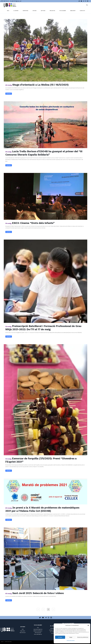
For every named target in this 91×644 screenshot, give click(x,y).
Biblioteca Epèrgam (38, 631)
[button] (88, 625)
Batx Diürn (23, 631)
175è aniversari (38, 633)
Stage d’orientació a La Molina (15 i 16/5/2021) (40, 85)
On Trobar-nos (53, 632)
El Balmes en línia (53, 630)
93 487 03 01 (5, 1)
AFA (38, 628)
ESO (23, 629)
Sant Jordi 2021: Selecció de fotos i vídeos (38, 593)
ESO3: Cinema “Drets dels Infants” (33, 223)
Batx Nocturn (23, 633)
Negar (71, 637)
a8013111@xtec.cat (16, 1)
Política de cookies (71, 640)
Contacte (53, 633)
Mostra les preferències (83, 637)
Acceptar (60, 637)
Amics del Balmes (38, 634)
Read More (9, 94)
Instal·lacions (53, 628)
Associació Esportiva (38, 629)
